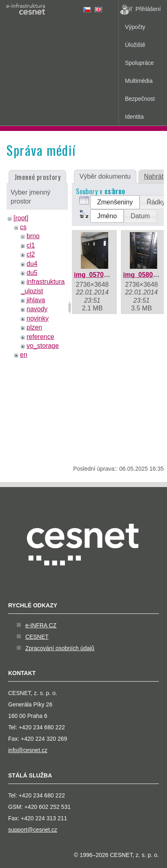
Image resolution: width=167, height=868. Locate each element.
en (24, 355)
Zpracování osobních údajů (60, 648)
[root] (21, 218)
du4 (32, 264)
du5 (32, 273)
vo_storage (43, 346)
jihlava (36, 300)
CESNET (37, 637)
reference (40, 337)
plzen (34, 327)
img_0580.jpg (144, 275)
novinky (38, 318)
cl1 (31, 245)
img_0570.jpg (95, 275)
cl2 (31, 254)
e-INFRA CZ (41, 625)
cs (23, 227)
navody (37, 309)
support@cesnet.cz (33, 830)
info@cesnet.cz (28, 750)
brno (33, 236)
